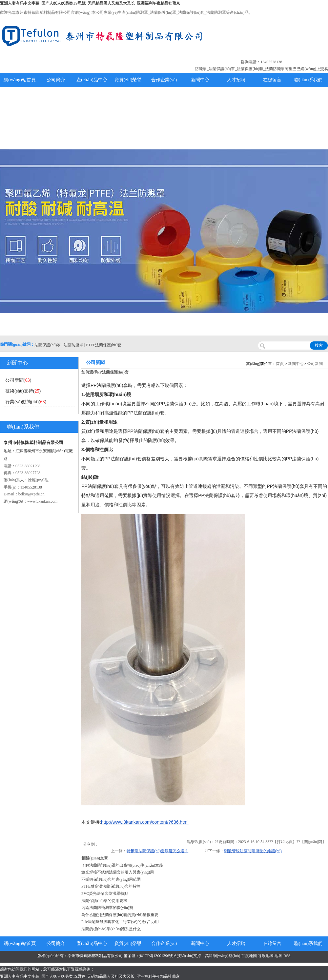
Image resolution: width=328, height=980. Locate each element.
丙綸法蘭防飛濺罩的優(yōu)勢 (107, 908)
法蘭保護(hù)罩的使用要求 (104, 901)
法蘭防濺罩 (73, 345)
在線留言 (272, 80)
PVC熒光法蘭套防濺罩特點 (105, 894)
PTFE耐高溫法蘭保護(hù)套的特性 (111, 886)
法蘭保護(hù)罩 (48, 345)
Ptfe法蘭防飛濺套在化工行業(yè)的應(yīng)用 (120, 922)
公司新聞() (18, 380)
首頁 (280, 364)
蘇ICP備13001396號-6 (158, 956)
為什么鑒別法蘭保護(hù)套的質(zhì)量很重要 (120, 915)
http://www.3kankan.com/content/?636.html (145, 822)
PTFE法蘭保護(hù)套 (104, 345)
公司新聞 (315, 364)
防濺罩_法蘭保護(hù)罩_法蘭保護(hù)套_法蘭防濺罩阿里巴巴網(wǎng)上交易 (261, 69)
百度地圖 (249, 956)
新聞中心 (200, 80)
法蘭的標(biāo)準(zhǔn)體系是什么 (111, 929)
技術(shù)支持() (23, 391)
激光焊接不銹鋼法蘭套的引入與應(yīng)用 (118, 872)
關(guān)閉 (313, 842)
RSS (287, 956)
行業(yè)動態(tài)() (26, 402)
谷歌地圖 (266, 956)
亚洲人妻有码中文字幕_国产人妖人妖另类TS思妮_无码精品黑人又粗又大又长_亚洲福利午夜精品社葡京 (90, 3)
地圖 (278, 956)
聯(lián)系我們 (308, 80)
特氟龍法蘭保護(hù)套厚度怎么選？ (157, 851)
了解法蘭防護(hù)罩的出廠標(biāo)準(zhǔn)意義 (122, 865)
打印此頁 (285, 842)
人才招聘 (236, 80)
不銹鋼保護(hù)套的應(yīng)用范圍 (111, 879)
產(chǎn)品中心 (92, 80)
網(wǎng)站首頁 (20, 80)
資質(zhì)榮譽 (128, 80)
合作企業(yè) (164, 80)
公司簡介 (56, 80)
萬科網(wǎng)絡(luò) (223, 956)
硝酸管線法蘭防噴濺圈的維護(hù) (253, 851)
